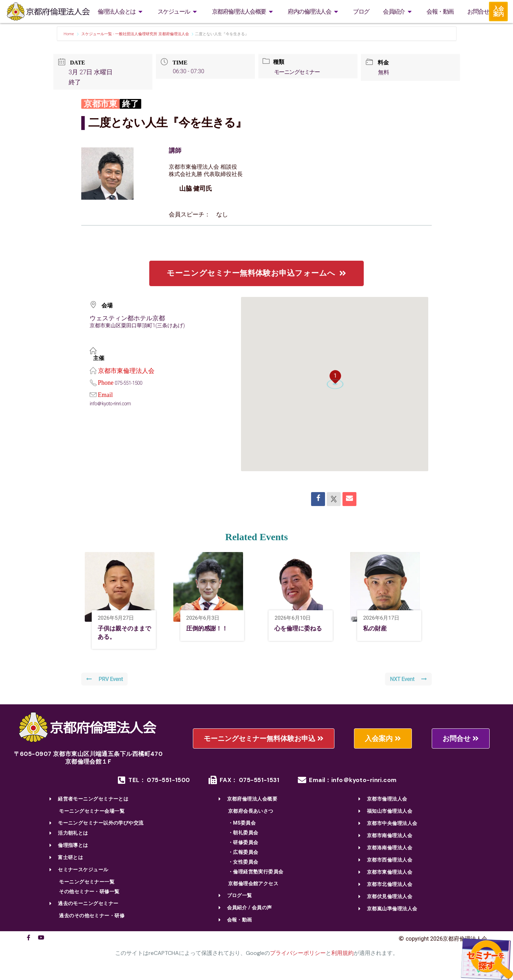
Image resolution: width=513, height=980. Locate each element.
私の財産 (377, 629)
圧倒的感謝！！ (211, 629)
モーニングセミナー (299, 72)
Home (69, 34)
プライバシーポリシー (298, 955)
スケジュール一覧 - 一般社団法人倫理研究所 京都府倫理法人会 (135, 34)
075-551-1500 (130, 383)
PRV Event (105, 681)
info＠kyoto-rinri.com (112, 404)
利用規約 (342, 955)
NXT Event (408, 681)
